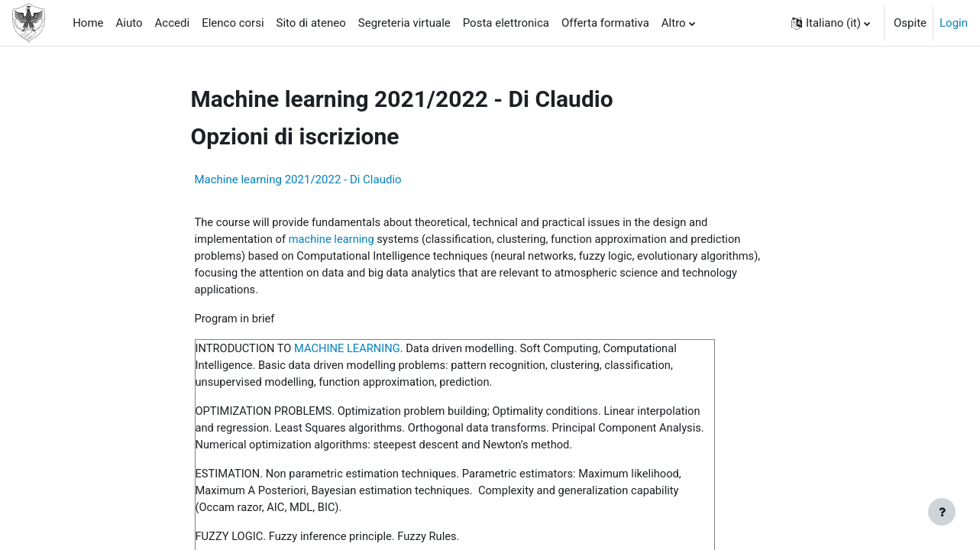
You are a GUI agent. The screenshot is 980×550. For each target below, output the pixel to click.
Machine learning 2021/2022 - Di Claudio (298, 180)
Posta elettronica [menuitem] (506, 23)
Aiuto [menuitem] (129, 23)
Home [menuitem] (88, 23)
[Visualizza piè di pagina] (942, 512)
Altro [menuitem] (674, 23)
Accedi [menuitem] (173, 23)
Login (954, 23)
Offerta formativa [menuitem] (605, 23)
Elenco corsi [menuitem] (233, 23)
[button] (831, 23)
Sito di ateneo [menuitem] (311, 23)
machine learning (334, 240)
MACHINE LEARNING (351, 351)
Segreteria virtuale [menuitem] (404, 23)
